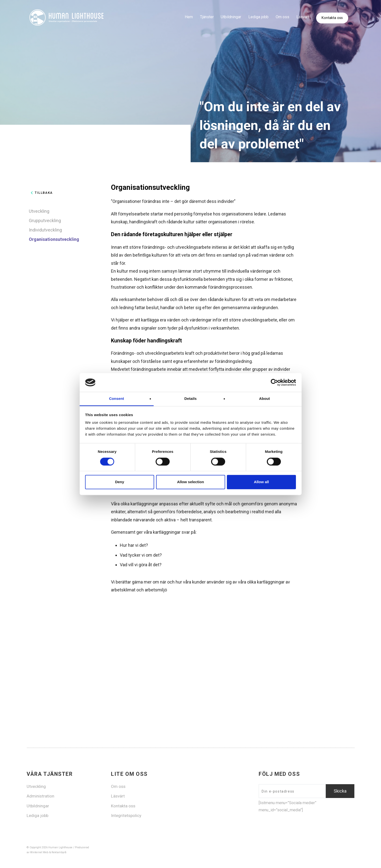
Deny (120, 482)
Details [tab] (191, 399)
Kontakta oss (332, 18)
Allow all (262, 482)
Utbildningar (231, 17)
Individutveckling (45, 230)
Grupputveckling (45, 221)
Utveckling (39, 211)
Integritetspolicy (126, 815)
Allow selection (190, 482)
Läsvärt (303, 17)
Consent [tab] (117, 399)
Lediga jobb (258, 17)
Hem (189, 17)
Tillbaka (41, 193)
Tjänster (207, 17)
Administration (40, 796)
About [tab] (265, 399)
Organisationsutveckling (54, 239)
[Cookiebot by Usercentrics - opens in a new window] (274, 382)
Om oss (282, 17)
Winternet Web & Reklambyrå (48, 852)
